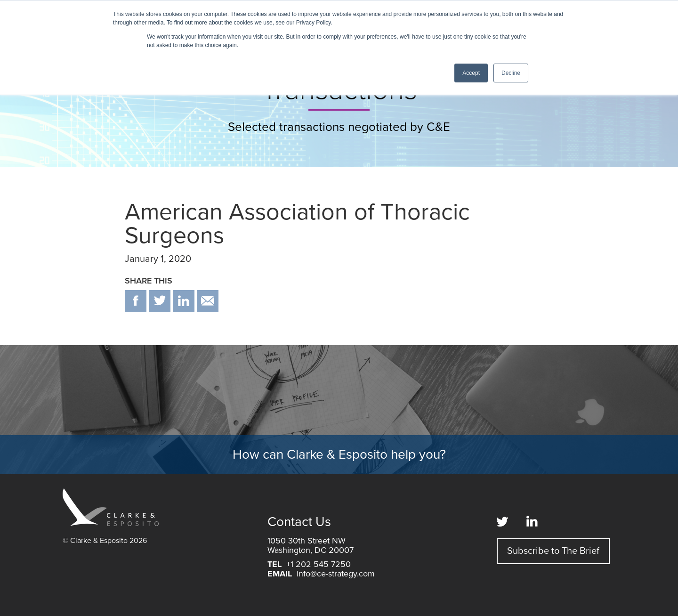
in (184, 301)
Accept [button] (471, 73)
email (208, 301)
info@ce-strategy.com (336, 574)
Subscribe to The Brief (553, 551)
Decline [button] (511, 73)
